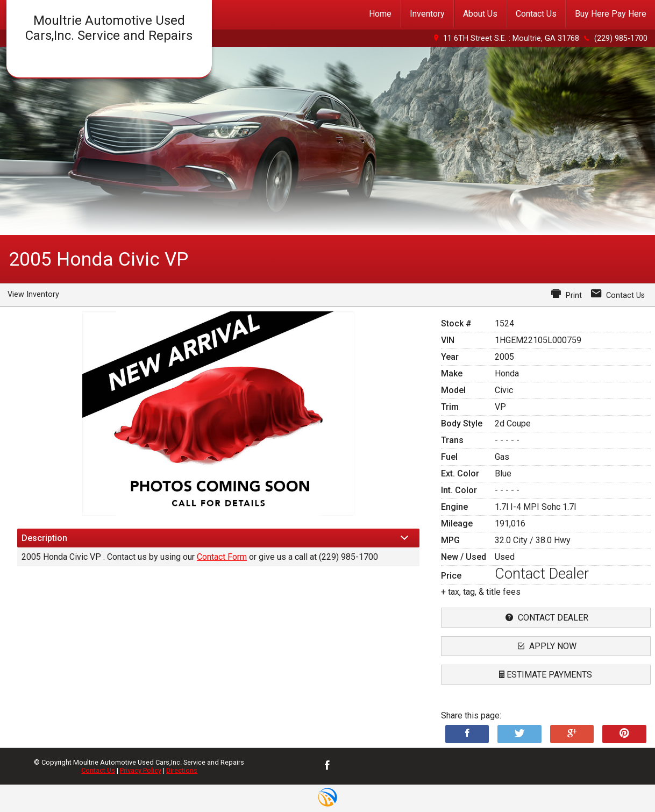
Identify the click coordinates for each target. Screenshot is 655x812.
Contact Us (98, 770)
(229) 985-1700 (621, 38)
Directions (182, 770)
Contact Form (222, 557)
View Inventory (33, 294)
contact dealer (546, 618)
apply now (546, 646)
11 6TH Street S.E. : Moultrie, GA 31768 (511, 38)
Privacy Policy (141, 770)
